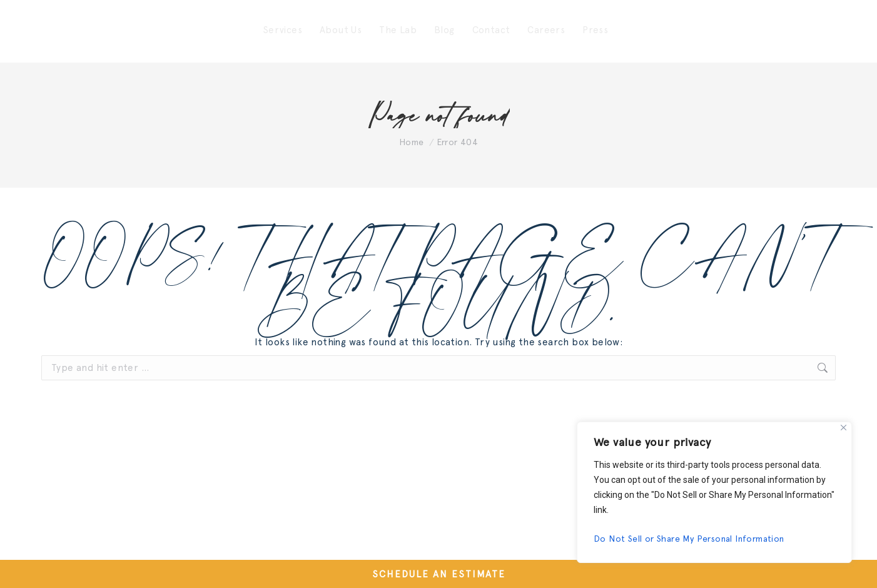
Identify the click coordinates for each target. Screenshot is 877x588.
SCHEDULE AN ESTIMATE (439, 574)
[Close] (844, 428)
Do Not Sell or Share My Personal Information (689, 539)
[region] (714, 492)
